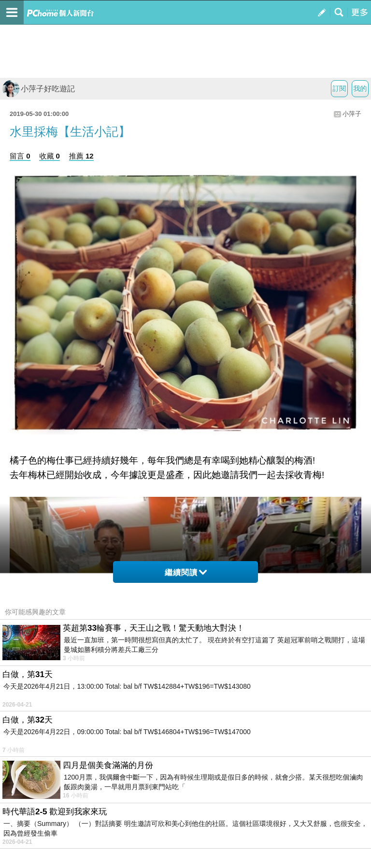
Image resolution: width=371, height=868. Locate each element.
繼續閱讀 (186, 572)
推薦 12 (81, 156)
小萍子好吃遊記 (39, 89)
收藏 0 (50, 156)
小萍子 (352, 114)
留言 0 (20, 156)
